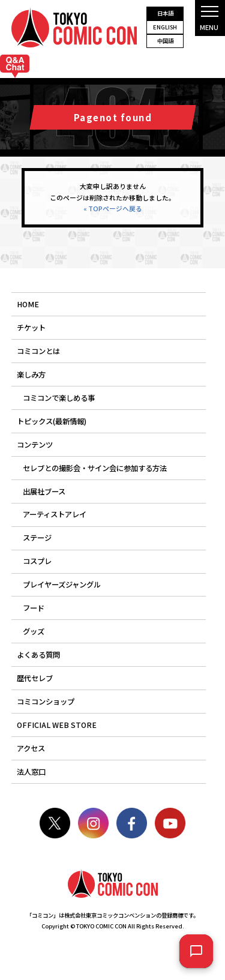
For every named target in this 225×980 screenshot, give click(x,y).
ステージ (37, 538)
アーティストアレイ (55, 514)
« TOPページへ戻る (113, 208)
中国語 (165, 41)
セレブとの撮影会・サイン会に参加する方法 (95, 468)
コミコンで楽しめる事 (59, 398)
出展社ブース (44, 492)
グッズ (34, 631)
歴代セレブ (35, 678)
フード (34, 608)
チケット (31, 328)
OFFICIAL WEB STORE (57, 725)
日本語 (165, 13)
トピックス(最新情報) (52, 421)
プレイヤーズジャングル (62, 585)
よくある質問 (38, 655)
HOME (28, 304)
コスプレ (37, 561)
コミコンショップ (46, 702)
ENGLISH (165, 27)
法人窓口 (31, 772)
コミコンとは (38, 351)
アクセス (31, 748)
